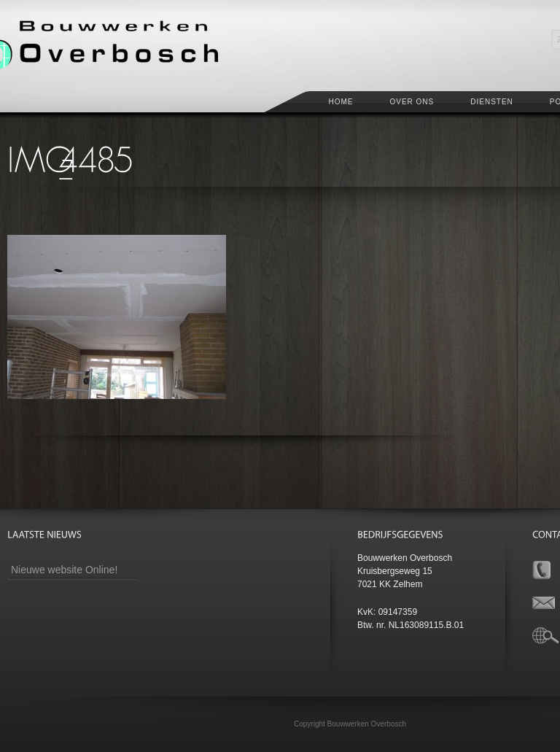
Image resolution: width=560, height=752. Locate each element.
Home (341, 102)
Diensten (492, 102)
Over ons (412, 102)
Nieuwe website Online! (64, 570)
